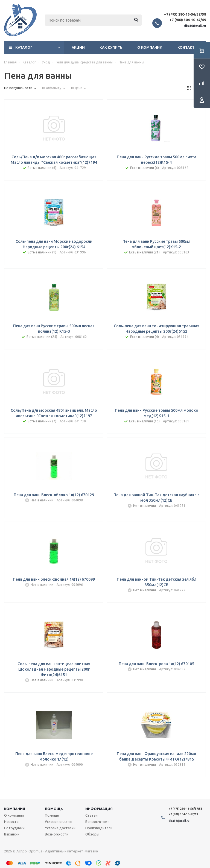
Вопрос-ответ (97, 822)
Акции (78, 47)
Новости (11, 822)
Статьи (91, 815)
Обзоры (92, 834)
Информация (99, 809)
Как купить (111, 47)
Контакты (188, 47)
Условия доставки (60, 828)
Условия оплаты (59, 822)
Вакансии (12, 834)
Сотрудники (14, 828)
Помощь (54, 809)
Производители (99, 828)
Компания (15, 809)
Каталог (24, 47)
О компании (150, 47)
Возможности (57, 834)
